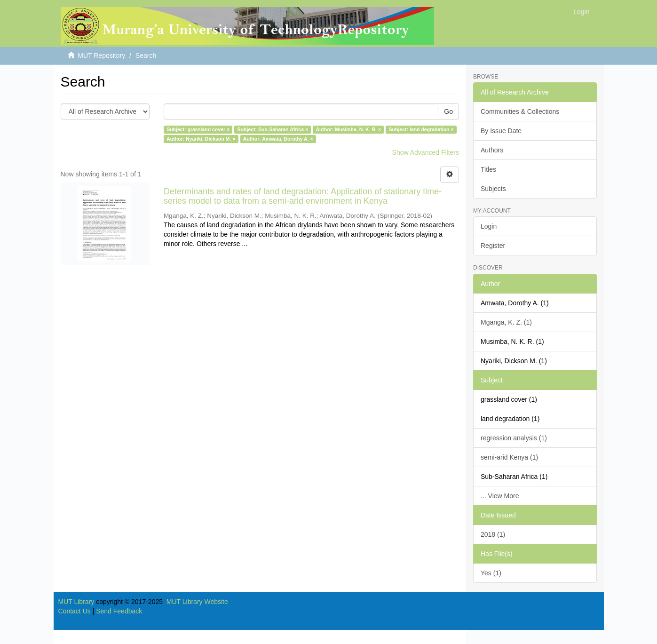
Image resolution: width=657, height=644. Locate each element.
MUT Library (76, 602)
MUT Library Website (197, 602)
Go (448, 111)
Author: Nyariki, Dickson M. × (201, 139)
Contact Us (75, 611)
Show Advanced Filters (426, 152)
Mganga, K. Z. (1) (506, 322)
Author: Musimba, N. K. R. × (349, 129)
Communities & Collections (520, 111)
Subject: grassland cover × (198, 129)
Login (489, 226)
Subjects (493, 189)
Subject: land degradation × (421, 129)
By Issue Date (501, 131)
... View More (500, 496)
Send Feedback (119, 611)
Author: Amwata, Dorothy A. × (278, 139)
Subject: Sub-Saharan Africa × (273, 129)
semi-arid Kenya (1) (509, 457)
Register (493, 246)
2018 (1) (493, 534)
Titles (488, 169)
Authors (492, 150)
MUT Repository (101, 56)
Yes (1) (491, 573)
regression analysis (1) (514, 438)
